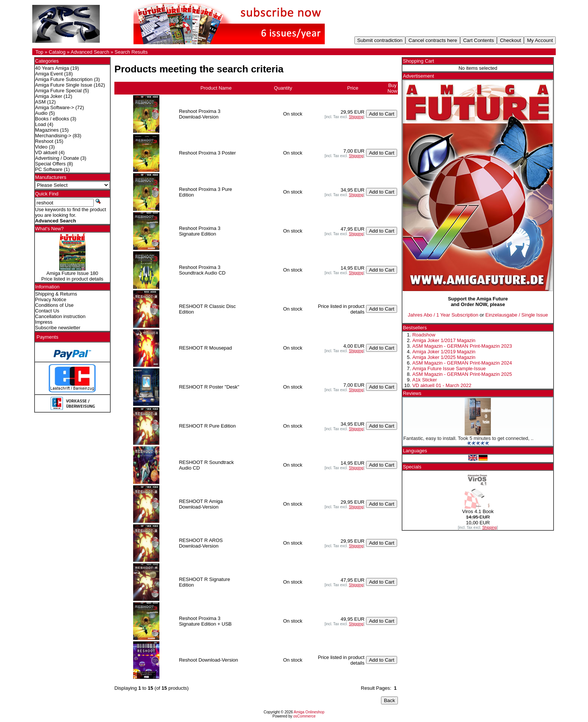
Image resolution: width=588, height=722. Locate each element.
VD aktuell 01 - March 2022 (442, 385)
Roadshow (424, 335)
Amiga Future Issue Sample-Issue (449, 369)
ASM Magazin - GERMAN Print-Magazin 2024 (462, 363)
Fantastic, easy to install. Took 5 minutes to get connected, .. (468, 438)
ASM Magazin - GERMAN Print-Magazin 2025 (462, 374)
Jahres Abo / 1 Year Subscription (443, 315)
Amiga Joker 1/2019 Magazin (444, 352)
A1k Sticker (424, 380)
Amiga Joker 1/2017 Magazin (444, 340)
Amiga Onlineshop (309, 712)
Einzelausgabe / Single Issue (517, 315)
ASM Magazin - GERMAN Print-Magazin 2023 (462, 346)
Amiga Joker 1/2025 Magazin (444, 357)
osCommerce (304, 716)
